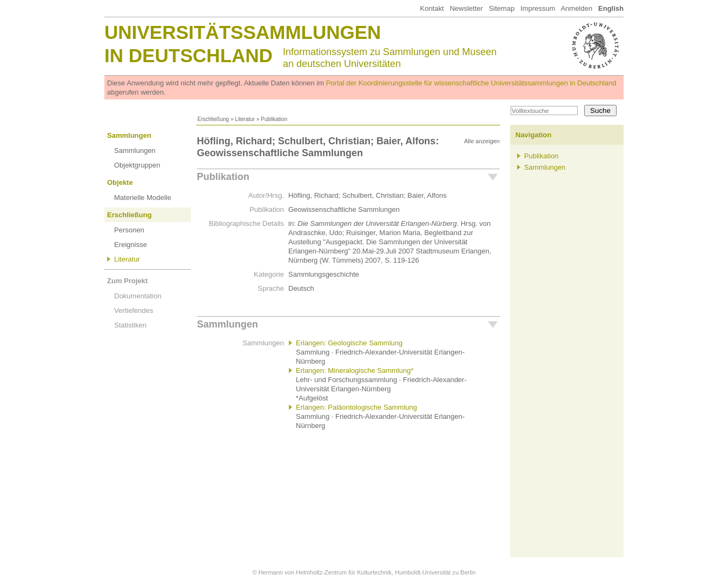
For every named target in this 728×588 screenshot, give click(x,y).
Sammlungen (129, 135)
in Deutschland (188, 55)
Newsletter (466, 8)
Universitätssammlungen (243, 32)
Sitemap (502, 8)
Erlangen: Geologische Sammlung (349, 343)
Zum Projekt (127, 281)
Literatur (245, 119)
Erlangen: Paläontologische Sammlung (356, 407)
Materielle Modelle (143, 198)
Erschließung (213, 119)
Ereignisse (131, 245)
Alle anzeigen (482, 141)
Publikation (223, 177)
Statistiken (130, 325)
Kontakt (432, 8)
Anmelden (577, 8)
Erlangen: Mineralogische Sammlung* (355, 370)
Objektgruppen (137, 165)
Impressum (538, 8)
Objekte (120, 182)
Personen (129, 230)
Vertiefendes (134, 310)
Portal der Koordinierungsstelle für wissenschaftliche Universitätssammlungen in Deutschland (471, 83)
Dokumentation (138, 296)
